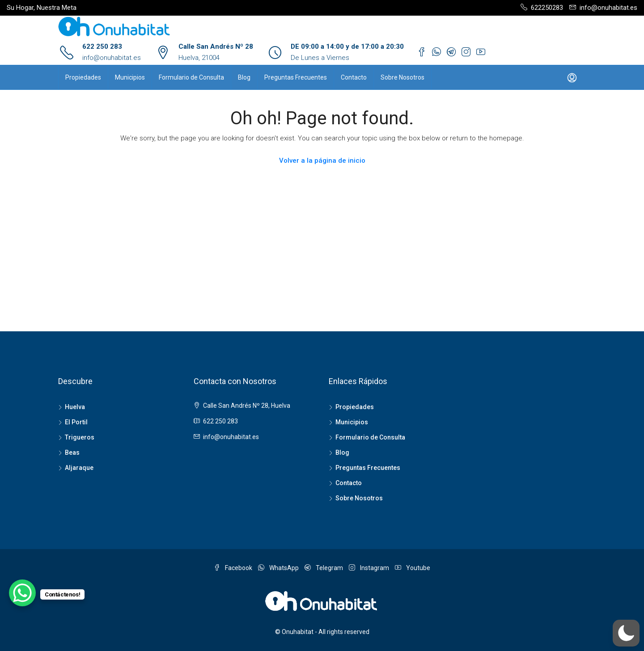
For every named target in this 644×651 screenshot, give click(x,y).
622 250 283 (102, 46)
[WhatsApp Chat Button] (22, 593)
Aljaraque (79, 468)
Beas (72, 452)
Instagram (370, 568)
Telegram (324, 568)
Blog (244, 77)
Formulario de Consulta (191, 77)
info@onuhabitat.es (112, 58)
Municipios (130, 77)
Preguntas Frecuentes (296, 77)
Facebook (234, 568)
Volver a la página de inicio (322, 161)
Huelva (75, 407)
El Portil (76, 422)
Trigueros (80, 437)
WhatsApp (279, 568)
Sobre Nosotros (402, 77)
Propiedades (83, 77)
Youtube (413, 568)
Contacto (354, 77)
